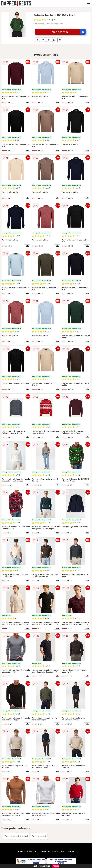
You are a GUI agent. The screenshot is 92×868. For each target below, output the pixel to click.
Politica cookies (67, 852)
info (27, 102)
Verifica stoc (69, 32)
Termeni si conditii (25, 852)
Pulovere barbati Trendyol (16, 836)
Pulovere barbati (39, 836)
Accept (56, 866)
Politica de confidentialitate (47, 852)
